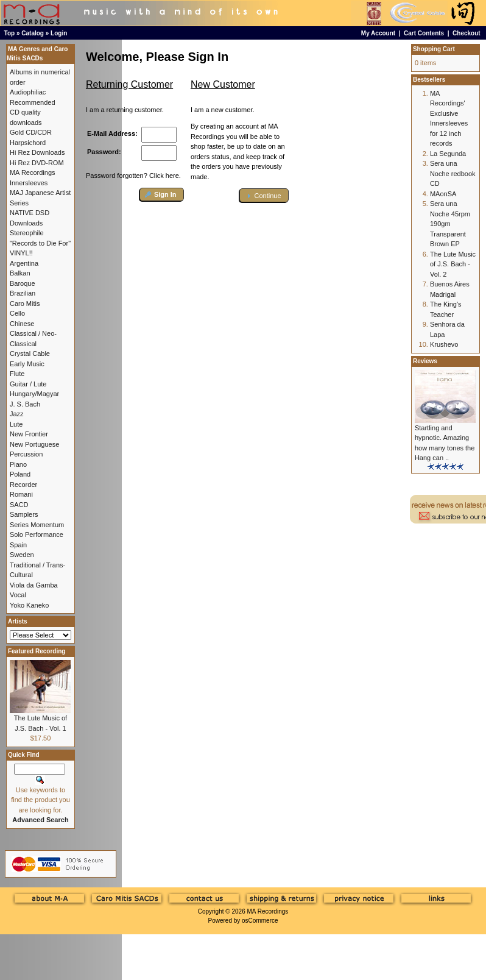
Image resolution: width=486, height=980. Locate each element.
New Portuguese (34, 444)
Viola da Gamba (34, 585)
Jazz (17, 414)
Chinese (22, 324)
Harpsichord (28, 143)
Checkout (467, 33)
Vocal (18, 595)
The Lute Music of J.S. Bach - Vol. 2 (453, 264)
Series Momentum (37, 525)
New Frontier (29, 434)
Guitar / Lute (28, 384)
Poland (20, 474)
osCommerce (260, 921)
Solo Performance (37, 534)
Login (59, 33)
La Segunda (448, 154)
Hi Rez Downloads (37, 152)
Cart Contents (424, 33)
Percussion (26, 454)
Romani (21, 494)
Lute (16, 424)
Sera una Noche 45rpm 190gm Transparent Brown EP (450, 224)
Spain (18, 545)
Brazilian (23, 293)
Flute (17, 374)
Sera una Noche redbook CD (453, 173)
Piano (18, 464)
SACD (19, 505)
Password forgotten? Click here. (133, 176)
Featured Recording (37, 651)
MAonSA (443, 194)
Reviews (425, 361)
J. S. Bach (25, 404)
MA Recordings (267, 911)
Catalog (33, 33)
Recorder (23, 485)
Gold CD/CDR (31, 132)
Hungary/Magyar (34, 394)
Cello (17, 313)
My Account (378, 33)
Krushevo (444, 344)
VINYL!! (21, 253)
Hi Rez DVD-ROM (37, 163)
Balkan (20, 273)
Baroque (23, 283)
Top (10, 33)
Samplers (24, 514)
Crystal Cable (30, 353)
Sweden (22, 555)
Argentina (24, 263)
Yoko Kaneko (29, 605)
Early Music (27, 364)
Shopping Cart (434, 49)
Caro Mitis (25, 304)
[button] (162, 195)
